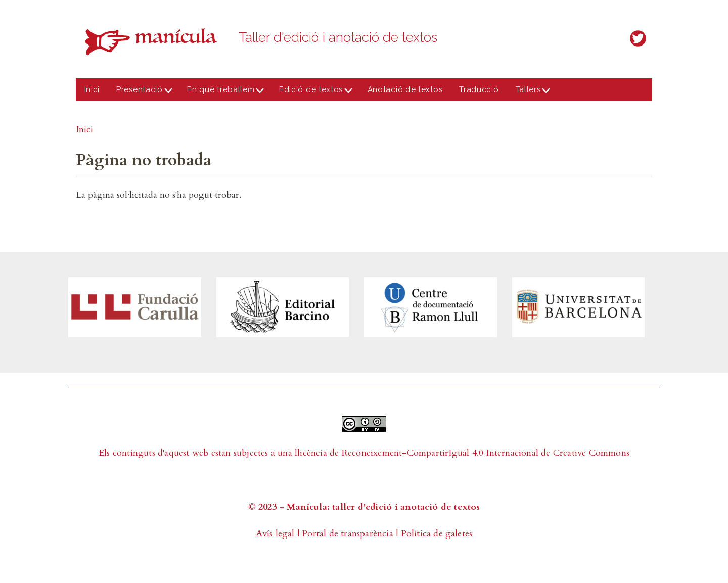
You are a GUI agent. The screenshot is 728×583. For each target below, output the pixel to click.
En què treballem (223, 93)
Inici (92, 89)
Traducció (479, 89)
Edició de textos (313, 93)
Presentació (142, 93)
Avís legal (275, 534)
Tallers (530, 93)
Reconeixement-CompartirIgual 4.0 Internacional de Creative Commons (486, 453)
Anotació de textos (405, 89)
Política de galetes (437, 534)
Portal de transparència (348, 534)
